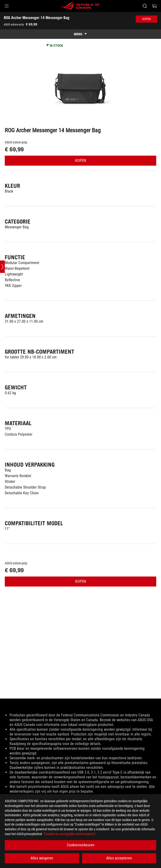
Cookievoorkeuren (81, 845)
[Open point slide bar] (2, 267)
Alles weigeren (42, 858)
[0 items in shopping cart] (154, 6)
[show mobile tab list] (80, 34)
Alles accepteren (119, 858)
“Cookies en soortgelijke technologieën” (69, 834)
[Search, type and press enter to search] (145, 6)
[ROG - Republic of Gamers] (81, 6)
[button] (7, 6)
